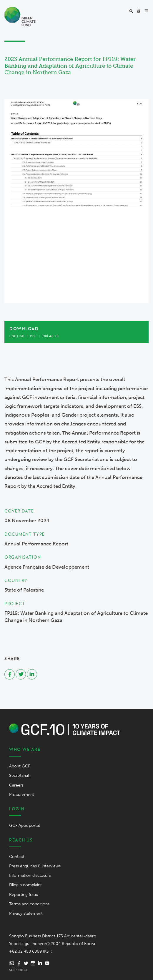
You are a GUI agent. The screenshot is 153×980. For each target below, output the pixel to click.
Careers (16, 785)
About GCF (20, 766)
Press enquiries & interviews (35, 866)
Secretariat (19, 776)
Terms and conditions (29, 904)
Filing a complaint (25, 885)
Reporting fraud (24, 895)
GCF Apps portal (24, 825)
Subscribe (19, 970)
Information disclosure (30, 875)
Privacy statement (26, 913)
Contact (17, 857)
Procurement (22, 795)
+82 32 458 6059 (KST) (31, 951)
